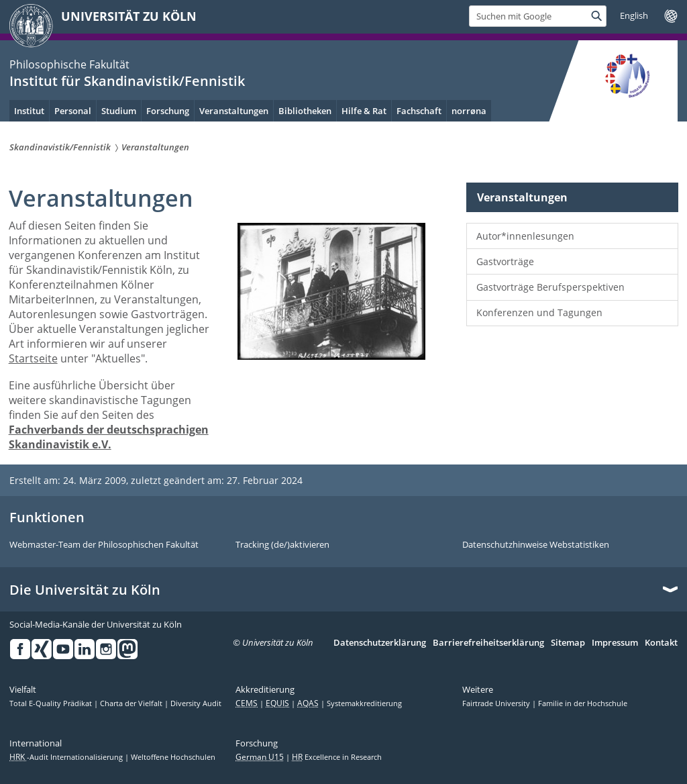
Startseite (33, 358)
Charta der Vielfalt (132, 703)
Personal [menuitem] (73, 111)
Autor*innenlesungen (525, 236)
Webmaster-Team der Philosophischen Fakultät (104, 545)
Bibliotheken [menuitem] (305, 111)
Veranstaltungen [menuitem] (234, 111)
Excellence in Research (337, 757)
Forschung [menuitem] (168, 111)
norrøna (469, 111)
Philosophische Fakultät (69, 64)
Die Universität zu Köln (85, 590)
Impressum (615, 643)
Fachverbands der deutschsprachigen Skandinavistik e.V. (109, 437)
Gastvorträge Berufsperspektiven (550, 287)
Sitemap (568, 643)
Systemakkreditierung (364, 703)
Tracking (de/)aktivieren (282, 545)
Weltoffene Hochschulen (173, 757)
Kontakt (661, 643)
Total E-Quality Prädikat (52, 703)
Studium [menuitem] (119, 111)
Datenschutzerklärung (380, 643)
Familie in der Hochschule (583, 703)
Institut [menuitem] (29, 111)
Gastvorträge (505, 261)
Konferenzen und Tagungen (539, 312)
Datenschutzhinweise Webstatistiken (536, 545)
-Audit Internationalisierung (67, 757)
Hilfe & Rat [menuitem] (364, 111)
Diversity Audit (196, 703)
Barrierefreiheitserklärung (488, 643)
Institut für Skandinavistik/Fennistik (127, 81)
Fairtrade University (497, 703)
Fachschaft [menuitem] (419, 111)
